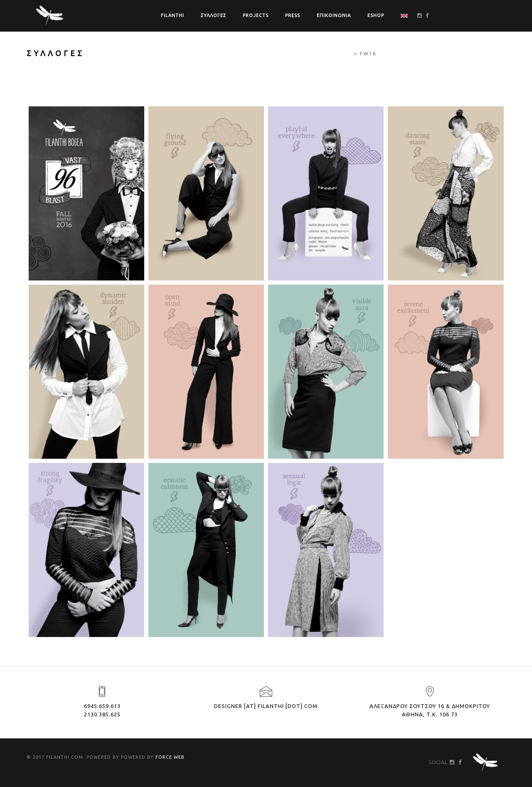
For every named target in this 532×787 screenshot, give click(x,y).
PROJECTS (256, 15)
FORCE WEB (170, 757)
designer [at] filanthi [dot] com (266, 706)
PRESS (293, 15)
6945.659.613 (102, 706)
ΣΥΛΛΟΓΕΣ (213, 15)
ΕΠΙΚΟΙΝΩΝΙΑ (334, 15)
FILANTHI (172, 15)
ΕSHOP (376, 15)
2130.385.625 (102, 714)
